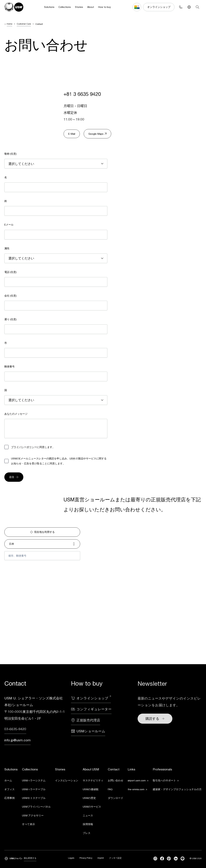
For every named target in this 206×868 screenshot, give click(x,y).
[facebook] (162, 859)
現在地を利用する (42, 532)
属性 (7, 248)
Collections (65, 7)
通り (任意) (10, 319)
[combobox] (56, 164)
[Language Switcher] (189, 7)
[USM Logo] (14, 7)
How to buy (105, 7)
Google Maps (97, 134)
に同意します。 (33, 447)
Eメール (9, 225)
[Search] (197, 7)
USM (72, 458)
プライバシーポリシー (24, 447)
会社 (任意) (10, 296)
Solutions (49, 7)
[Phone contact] (181, 7)
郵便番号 (9, 366)
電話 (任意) (10, 272)
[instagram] (155, 859)
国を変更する (30, 858)
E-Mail (72, 134)
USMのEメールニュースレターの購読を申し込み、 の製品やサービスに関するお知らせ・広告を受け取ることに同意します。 (59, 461)
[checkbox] (6, 447)
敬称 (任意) (10, 154)
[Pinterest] (169, 859)
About (91, 7)
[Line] (183, 859)
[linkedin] (176, 859)
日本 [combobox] (42, 544)
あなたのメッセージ (16, 414)
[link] (11, 781)
